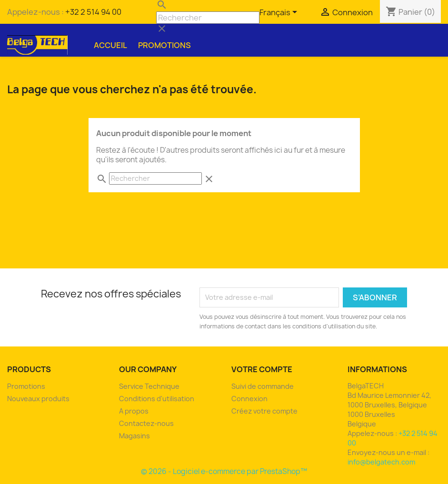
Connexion (249, 399)
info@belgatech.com (381, 462)
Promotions (164, 45)
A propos (134, 411)
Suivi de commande (263, 386)
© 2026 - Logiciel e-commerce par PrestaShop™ (224, 471)
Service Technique (149, 386)
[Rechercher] (208, 18)
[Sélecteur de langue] (280, 13)
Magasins (134, 436)
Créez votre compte (264, 411)
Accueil (110, 45)
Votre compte (262, 369)
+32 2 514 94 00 (93, 12)
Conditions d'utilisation (157, 399)
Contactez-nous (146, 423)
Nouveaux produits (38, 399)
